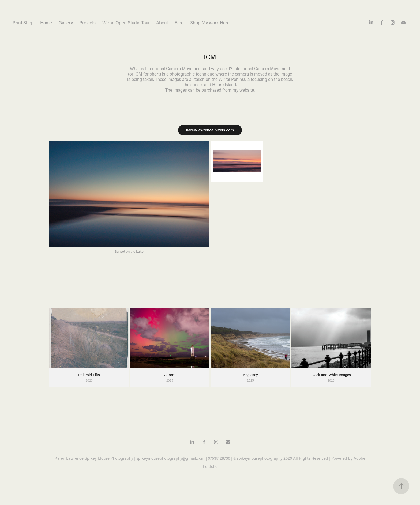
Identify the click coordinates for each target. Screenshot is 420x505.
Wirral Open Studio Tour (126, 22)
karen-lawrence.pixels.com (210, 130)
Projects (87, 22)
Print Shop (23, 22)
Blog (179, 22)
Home (46, 22)
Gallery (66, 22)
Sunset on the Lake (129, 251)
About (162, 22)
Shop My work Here (210, 22)
